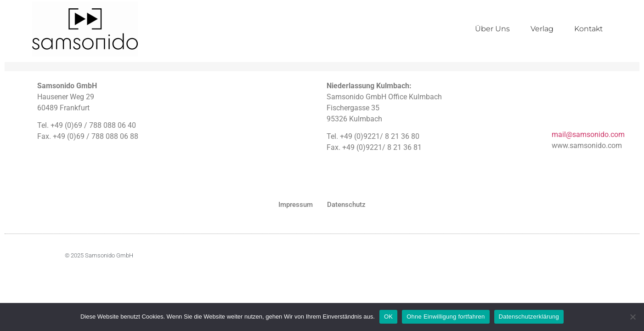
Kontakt (588, 29)
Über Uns (492, 29)
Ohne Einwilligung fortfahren (446, 317)
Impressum (296, 205)
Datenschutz (346, 205)
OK (388, 317)
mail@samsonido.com (588, 134)
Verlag (542, 29)
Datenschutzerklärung (529, 317)
